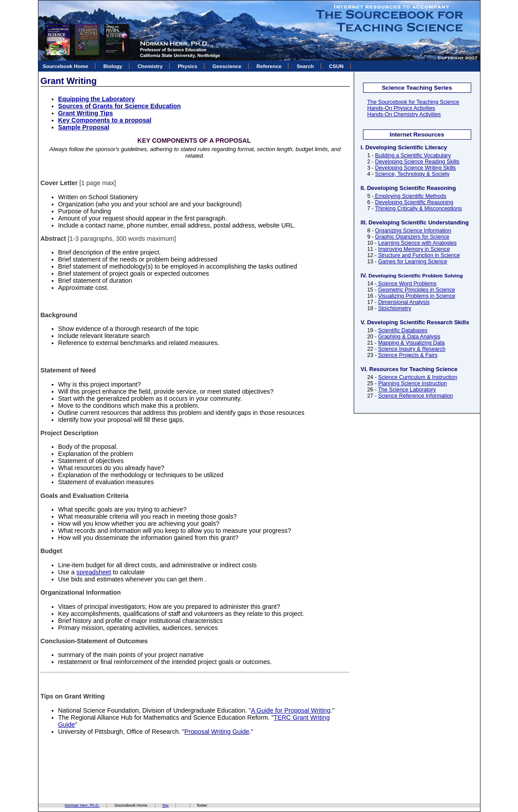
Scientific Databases (403, 330)
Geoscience (227, 66)
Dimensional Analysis (404, 302)
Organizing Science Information (413, 231)
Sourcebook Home (66, 66)
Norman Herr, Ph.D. (82, 805)
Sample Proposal (84, 127)
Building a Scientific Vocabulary (413, 156)
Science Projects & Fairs (408, 355)
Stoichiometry (395, 308)
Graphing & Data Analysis (409, 337)
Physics (188, 66)
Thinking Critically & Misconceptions (418, 209)
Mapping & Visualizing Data (411, 343)
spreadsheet (94, 572)
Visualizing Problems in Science (417, 296)
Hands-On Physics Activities (401, 108)
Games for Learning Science (412, 262)
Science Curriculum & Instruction (418, 377)
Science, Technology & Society (412, 174)
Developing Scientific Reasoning (414, 202)
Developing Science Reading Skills (417, 162)
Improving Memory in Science (414, 249)
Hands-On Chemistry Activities (404, 114)
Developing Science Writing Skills (415, 168)
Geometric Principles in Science (416, 290)
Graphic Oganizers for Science (412, 237)
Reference (269, 66)
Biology (113, 66)
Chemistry (150, 66)
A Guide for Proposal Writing (291, 710)
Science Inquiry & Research (412, 349)
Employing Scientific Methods (410, 196)
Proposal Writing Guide (217, 732)
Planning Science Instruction (412, 383)
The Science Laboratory (407, 390)
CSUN (336, 66)
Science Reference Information (415, 396)
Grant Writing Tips (86, 113)
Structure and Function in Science (419, 255)
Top (165, 805)
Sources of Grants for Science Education (120, 106)
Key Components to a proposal (105, 120)
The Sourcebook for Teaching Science (413, 102)
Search (305, 66)
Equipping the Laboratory (97, 99)
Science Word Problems (407, 284)
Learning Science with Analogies (417, 243)
